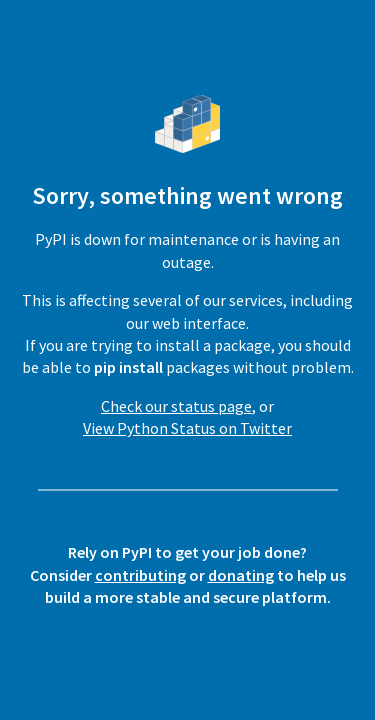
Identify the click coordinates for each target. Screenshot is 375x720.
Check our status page (176, 406)
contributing (140, 575)
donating (241, 575)
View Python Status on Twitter (187, 428)
